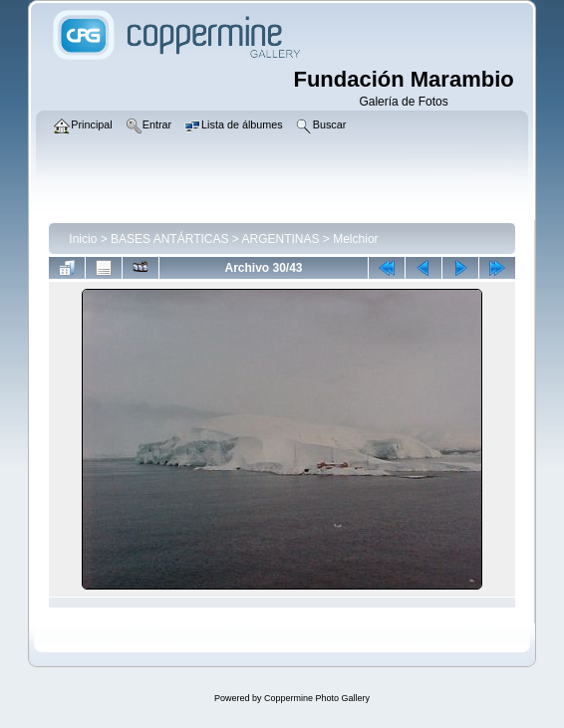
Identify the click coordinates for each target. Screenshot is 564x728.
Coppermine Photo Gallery (317, 698)
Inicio (83, 239)
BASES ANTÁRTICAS (169, 239)
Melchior (355, 239)
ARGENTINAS (281, 239)
